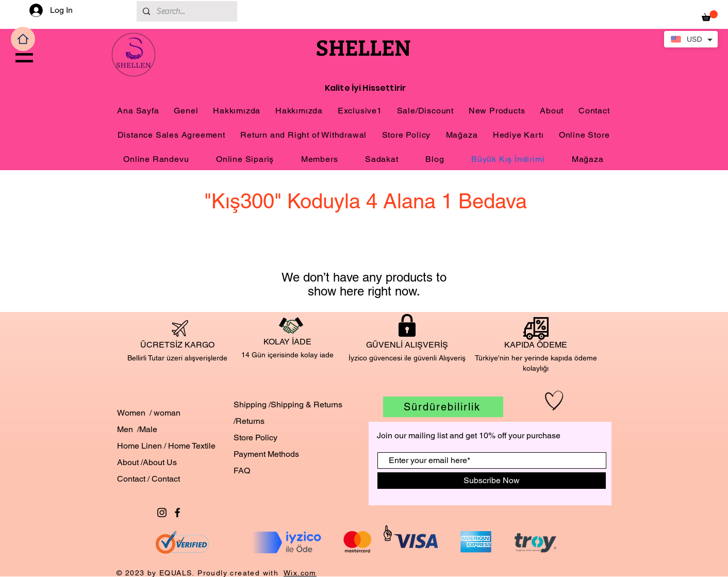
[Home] (23, 39)
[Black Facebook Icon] (177, 513)
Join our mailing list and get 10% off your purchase (469, 435)
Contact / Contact (148, 479)
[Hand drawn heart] (554, 401)
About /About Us (147, 462)
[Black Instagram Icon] (162, 513)
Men (125, 429)
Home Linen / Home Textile (167, 446)
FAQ (242, 471)
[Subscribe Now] (492, 481)
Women (131, 413)
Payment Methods (266, 454)
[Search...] (186, 11)
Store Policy (255, 438)
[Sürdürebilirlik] (443, 407)
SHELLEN (363, 47)
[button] (24, 58)
